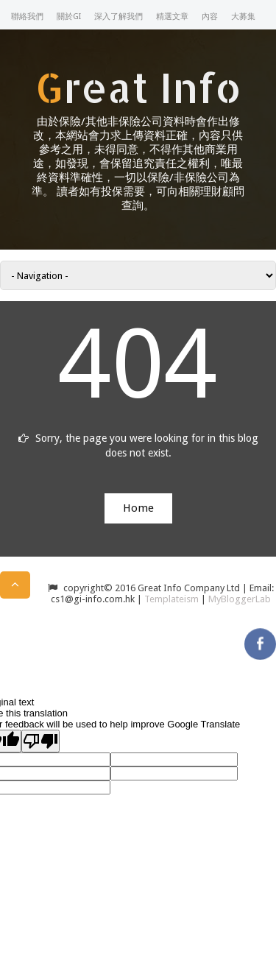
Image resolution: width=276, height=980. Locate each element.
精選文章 (172, 17)
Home (138, 508)
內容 (210, 17)
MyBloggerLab (240, 599)
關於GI (69, 17)
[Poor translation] (40, 741)
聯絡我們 (27, 17)
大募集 (243, 17)
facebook (260, 640)
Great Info (138, 87)
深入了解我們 (118, 17)
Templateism (171, 599)
